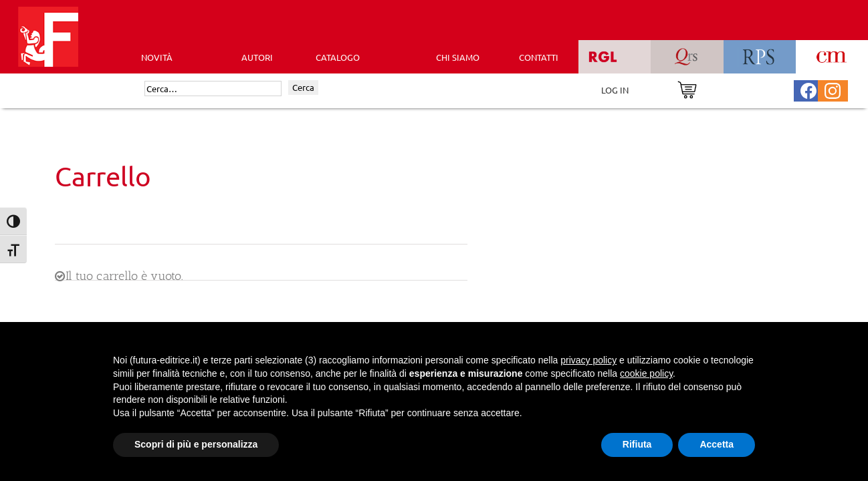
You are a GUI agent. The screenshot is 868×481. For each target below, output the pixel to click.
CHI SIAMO (458, 57)
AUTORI (257, 57)
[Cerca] (213, 89)
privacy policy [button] (588, 360)
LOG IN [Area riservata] (615, 90)
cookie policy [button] (646, 373)
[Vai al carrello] (687, 89)
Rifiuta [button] (637, 444)
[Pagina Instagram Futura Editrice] (833, 89)
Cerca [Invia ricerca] (303, 87)
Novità (157, 57)
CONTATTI (539, 57)
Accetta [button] (717, 444)
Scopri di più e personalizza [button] (196, 444)
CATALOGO (338, 57)
